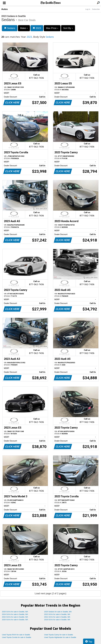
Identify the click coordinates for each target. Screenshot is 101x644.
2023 (37, 28)
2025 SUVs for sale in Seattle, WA (15, 612)
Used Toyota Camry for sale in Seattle (59, 635)
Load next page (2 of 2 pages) (50, 593)
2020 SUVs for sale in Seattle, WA (15, 620)
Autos (4, 9)
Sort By (68, 28)
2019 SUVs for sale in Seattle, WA (57, 620)
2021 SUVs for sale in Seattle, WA (57, 617)
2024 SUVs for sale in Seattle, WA (15, 614)
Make (24, 28)
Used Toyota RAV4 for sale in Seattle (16, 635)
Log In (88, 9)
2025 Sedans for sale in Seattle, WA (58, 612)
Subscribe (96, 9)
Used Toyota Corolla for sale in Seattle (17, 637)
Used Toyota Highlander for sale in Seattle (60, 637)
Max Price (52, 28)
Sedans (10, 28)
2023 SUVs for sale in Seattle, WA (57, 614)
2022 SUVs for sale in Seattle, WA (15, 617)
